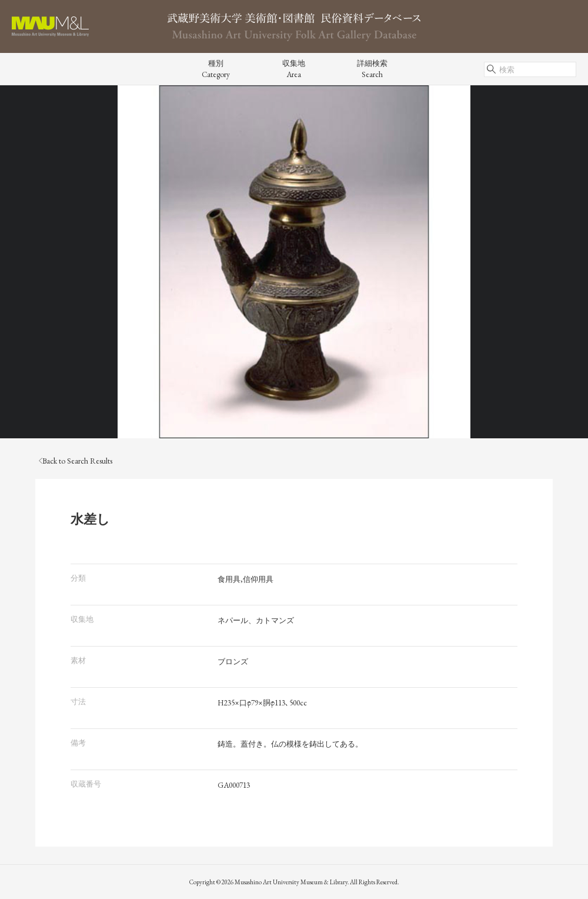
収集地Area (294, 69)
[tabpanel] (294, 262)
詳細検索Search (372, 69)
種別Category (216, 69)
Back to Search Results (76, 461)
